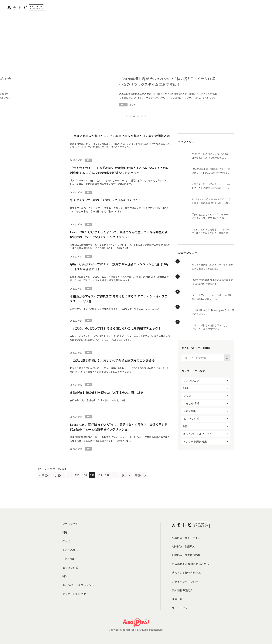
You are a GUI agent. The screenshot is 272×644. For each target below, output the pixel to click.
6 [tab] (145, 116)
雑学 (186, 426)
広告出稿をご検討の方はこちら (190, 564)
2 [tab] (130, 116)
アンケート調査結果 (195, 441)
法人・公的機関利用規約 (186, 573)
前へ (60, 475)
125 (77, 475)
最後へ (139, 475)
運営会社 (177, 599)
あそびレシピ (191, 419)
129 (107, 475)
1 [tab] (127, 116)
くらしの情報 (191, 403)
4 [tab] (138, 116)
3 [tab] (134, 116)
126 (85, 475)
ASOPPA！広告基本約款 (186, 555)
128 (100, 475)
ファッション (191, 381)
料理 (186, 388)
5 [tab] (142, 116)
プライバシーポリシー (185, 582)
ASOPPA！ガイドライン (186, 538)
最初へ (45, 475)
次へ (125, 475)
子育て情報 (190, 411)
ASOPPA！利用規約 (184, 546)
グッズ (187, 396)
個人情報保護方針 (182, 590)
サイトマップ (180, 608)
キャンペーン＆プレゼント (199, 434)
